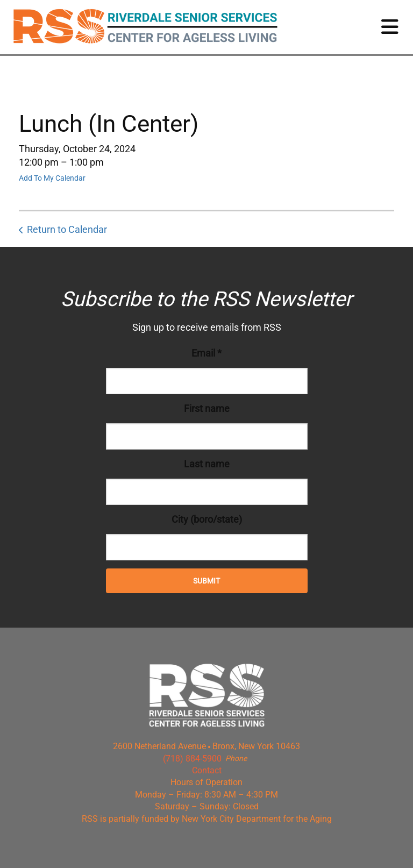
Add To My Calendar (52, 178)
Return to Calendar (67, 229)
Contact (207, 770)
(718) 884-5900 (192, 759)
